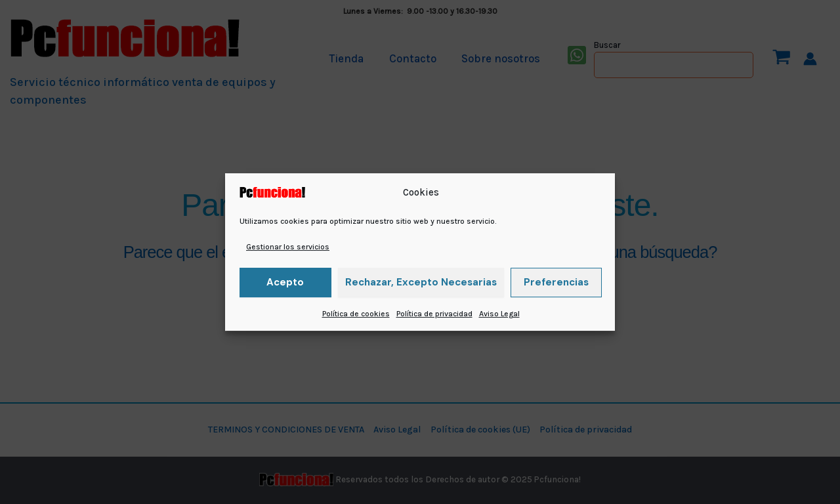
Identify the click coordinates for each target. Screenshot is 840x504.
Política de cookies (356, 314)
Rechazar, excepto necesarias (421, 282)
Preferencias (556, 282)
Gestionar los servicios (288, 247)
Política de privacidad (434, 314)
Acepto (285, 282)
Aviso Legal (499, 314)
